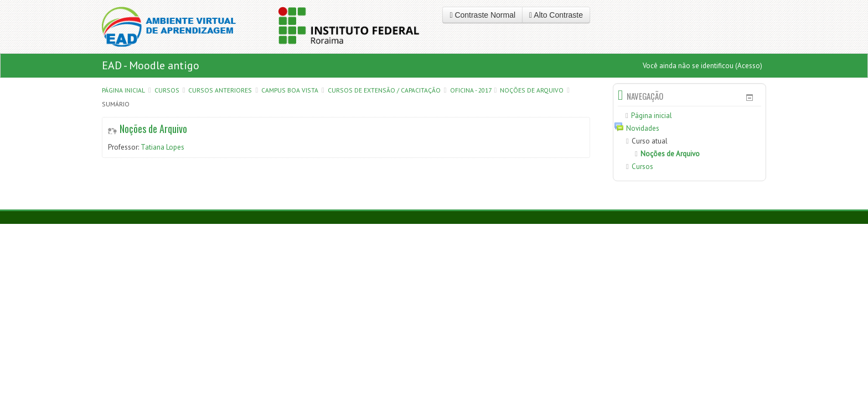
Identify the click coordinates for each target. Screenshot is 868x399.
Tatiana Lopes (162, 147)
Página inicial (123, 90)
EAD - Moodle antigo (151, 65)
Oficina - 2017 (471, 90)
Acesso (749, 66)
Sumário (116, 104)
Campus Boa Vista (290, 90)
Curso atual (650, 141)
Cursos (167, 90)
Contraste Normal (482, 15)
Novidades (643, 128)
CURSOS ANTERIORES (220, 90)
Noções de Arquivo (532, 90)
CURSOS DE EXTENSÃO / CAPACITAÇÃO (384, 90)
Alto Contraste (556, 15)
